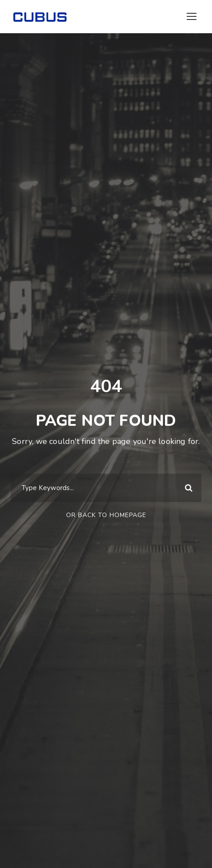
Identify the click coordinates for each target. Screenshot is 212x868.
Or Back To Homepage (106, 515)
